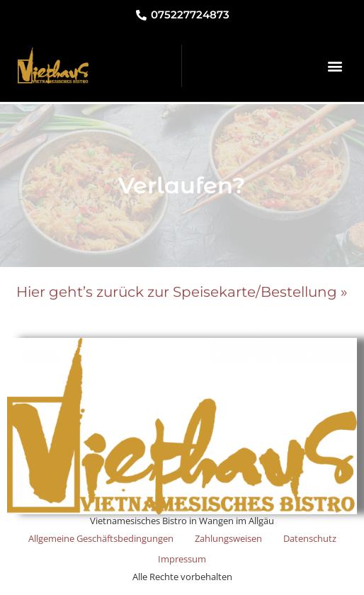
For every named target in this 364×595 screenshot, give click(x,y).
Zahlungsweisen (228, 538)
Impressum (182, 559)
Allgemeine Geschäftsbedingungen (101, 538)
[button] (335, 66)
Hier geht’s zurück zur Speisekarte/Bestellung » (182, 292)
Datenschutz (310, 538)
